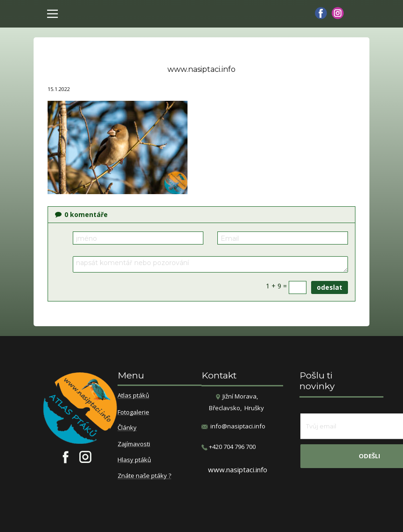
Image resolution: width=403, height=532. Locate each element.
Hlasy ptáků (134, 460)
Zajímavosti (134, 444)
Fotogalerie (133, 413)
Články (127, 428)
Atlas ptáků (133, 396)
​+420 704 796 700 (229, 447)
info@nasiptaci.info (238, 426)
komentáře (81, 214)
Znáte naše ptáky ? (144, 476)
